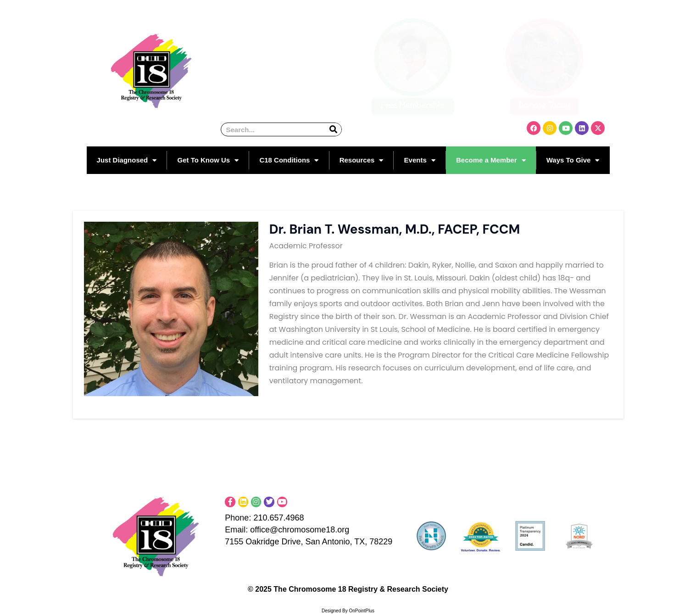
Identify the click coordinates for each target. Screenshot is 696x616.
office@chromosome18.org (312, 530)
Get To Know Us (208, 160)
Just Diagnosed (127, 160)
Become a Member (491, 160)
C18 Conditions (289, 160)
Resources (362, 160)
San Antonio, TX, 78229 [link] (349, 542)
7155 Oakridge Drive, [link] (265, 542)
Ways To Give (573, 160)
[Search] (333, 129)
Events (420, 160)
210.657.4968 (278, 518)
